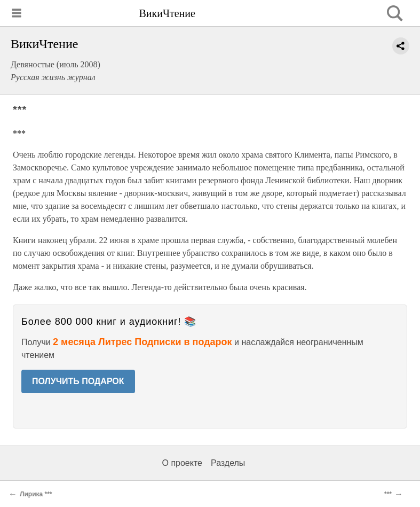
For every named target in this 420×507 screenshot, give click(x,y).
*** (388, 494)
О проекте (182, 463)
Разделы (228, 463)
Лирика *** (36, 494)
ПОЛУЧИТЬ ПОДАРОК (78, 381)
